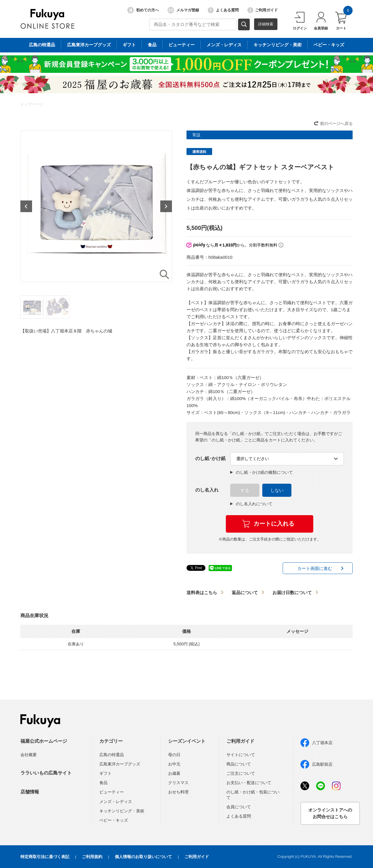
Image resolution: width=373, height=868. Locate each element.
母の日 (174, 755)
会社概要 (29, 755)
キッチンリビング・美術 (122, 811)
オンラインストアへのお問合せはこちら (330, 813)
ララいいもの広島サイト (46, 773)
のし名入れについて (251, 504)
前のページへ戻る (336, 124)
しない (277, 490)
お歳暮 (174, 773)
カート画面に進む (315, 568)
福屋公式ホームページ (44, 741)
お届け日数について (292, 593)
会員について (239, 807)
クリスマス (178, 783)
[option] (96, 206)
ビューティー (112, 792)
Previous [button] (26, 206)
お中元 (174, 764)
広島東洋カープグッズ (120, 764)
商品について (239, 764)
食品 (103, 783)
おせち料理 (178, 792)
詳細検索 (266, 24)
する (245, 490)
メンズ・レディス (116, 802)
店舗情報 (30, 792)
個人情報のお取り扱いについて (143, 857)
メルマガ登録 (183, 10)
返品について (245, 593)
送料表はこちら (202, 593)
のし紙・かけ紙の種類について (262, 472)
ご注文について (241, 773)
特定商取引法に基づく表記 (45, 857)
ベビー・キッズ (114, 820)
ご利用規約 (92, 857)
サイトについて (241, 755)
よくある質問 (223, 10)
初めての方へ (143, 10)
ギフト (105, 773)
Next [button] (166, 206)
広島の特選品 (112, 755)
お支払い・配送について (249, 783)
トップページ (32, 104)
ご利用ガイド (263, 10)
